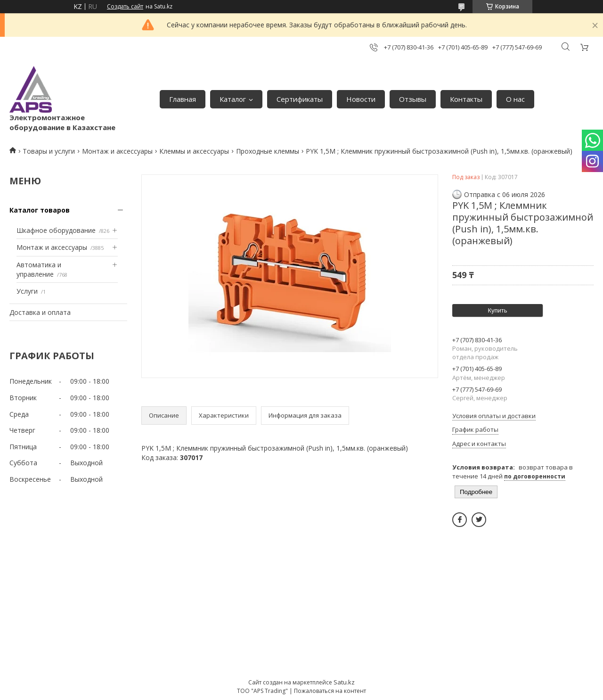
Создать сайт (125, 7)
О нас (515, 99)
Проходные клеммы (268, 151)
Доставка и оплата (40, 312)
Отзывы (413, 99)
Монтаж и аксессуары (117, 151)
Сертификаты (300, 99)
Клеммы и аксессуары (194, 151)
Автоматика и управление (39, 269)
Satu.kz (344, 682)
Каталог (233, 99)
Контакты (466, 99)
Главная (183, 99)
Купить (497, 310)
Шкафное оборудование (56, 230)
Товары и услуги (49, 151)
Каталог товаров (40, 210)
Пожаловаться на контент (330, 691)
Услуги (27, 291)
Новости (361, 99)
